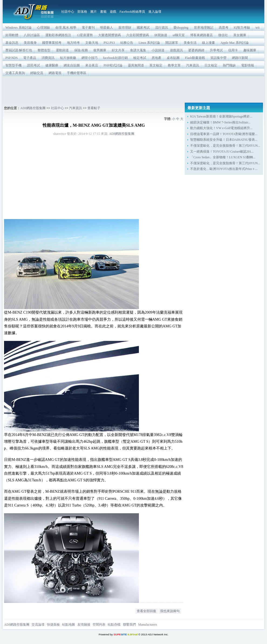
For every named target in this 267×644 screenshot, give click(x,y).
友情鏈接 (84, 625)
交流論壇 (38, 625)
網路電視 (55, 73)
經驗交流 (37, 73)
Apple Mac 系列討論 (235, 43)
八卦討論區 (32, 35)
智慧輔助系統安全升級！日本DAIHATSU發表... (224, 140)
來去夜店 (92, 65)
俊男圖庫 (100, 50)
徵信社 (223, 35)
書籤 (103, 12)
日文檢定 (211, 65)
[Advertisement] (133, 89)
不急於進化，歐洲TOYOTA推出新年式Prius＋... (224, 169)
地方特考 (73, 43)
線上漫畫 (208, 43)
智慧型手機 (13, 65)
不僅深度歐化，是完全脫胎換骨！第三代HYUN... (225, 146)
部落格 (82, 12)
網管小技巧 (90, 58)
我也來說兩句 (170, 611)
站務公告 (127, 43)
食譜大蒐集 (138, 50)
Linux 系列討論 (149, 43)
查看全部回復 (146, 611)
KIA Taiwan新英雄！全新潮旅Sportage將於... (221, 116)
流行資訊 (162, 28)
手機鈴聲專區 (77, 73)
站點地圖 (69, 625)
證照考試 (33, 65)
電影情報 (248, 65)
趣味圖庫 (250, 50)
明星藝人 (107, 28)
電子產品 (30, 58)
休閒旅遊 (161, 35)
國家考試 (143, 28)
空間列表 (99, 625)
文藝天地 (92, 43)
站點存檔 (114, 625)
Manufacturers (148, 625)
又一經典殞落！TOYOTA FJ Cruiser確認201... (222, 152)
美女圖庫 (240, 35)
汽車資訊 (193, 65)
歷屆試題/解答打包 (19, 50)
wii (257, 28)
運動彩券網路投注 (58, 35)
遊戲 (113, 12)
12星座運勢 (85, 35)
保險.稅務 (81, 50)
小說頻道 (158, 50)
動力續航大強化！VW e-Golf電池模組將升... (221, 128)
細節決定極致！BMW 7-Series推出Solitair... (220, 122)
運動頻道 (62, 50)
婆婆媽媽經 (196, 50)
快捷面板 (53, 625)
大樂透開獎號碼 (109, 35)
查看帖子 (94, 108)
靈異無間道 (136, 65)
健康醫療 (52, 65)
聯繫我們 (129, 625)
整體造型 (44, 50)
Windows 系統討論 (18, 28)
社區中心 (68, 12)
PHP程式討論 (113, 65)
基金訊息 (12, 43)
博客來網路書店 (201, 35)
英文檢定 (156, 65)
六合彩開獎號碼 (138, 35)
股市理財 (125, 28)
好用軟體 (12, 35)
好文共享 (118, 50)
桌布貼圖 (173, 58)
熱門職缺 (229, 65)
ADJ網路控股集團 (33, 108)
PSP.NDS (12, 58)
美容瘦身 (30, 43)
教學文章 (174, 65)
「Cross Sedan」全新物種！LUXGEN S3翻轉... (223, 157)
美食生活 (190, 43)
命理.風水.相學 (66, 28)
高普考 (224, 28)
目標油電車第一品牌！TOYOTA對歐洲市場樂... (224, 134)
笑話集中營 (218, 58)
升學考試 (216, 50)
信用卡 (233, 50)
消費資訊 (48, 58)
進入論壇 (155, 12)
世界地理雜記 (204, 28)
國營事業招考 (52, 43)
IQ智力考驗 (242, 28)
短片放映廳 (68, 58)
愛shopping (181, 28)
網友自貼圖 (72, 65)
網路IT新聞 (240, 58)
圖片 (94, 12)
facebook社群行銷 (115, 58)
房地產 (156, 58)
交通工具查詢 (15, 73)
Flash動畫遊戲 (195, 58)
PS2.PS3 (109, 43)
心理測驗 (43, 28)
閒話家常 (172, 43)
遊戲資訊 (176, 50)
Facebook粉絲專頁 (132, 12)
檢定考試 (140, 58)
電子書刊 (88, 28)
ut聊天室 (179, 35)
